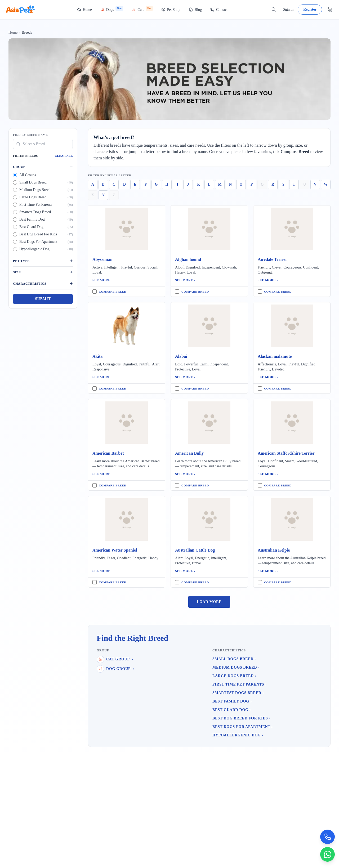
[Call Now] (327, 836)
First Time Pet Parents (240, 684)
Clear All (64, 156)
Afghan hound (188, 259)
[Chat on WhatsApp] (327, 854)
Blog (195, 10)
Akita (97, 356)
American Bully (189, 453)
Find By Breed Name (30, 135)
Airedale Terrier (272, 259)
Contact (219, 10)
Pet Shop (171, 10)
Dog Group (115, 669)
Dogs (112, 9)
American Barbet (108, 453)
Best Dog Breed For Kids (241, 718)
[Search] (274, 10)
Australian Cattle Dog (195, 550)
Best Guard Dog (232, 710)
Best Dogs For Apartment (243, 727)
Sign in (288, 9)
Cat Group (115, 659)
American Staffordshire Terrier (286, 453)
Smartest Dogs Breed (238, 693)
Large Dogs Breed (234, 676)
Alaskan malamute (275, 356)
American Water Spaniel (115, 550)
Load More (209, 602)
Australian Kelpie (274, 550)
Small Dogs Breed (234, 659)
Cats (142, 9)
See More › (102, 280)
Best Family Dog (232, 701)
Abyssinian (102, 259)
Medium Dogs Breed (236, 667)
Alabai (181, 356)
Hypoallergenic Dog (238, 735)
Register (310, 9)
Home (84, 10)
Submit (43, 299)
